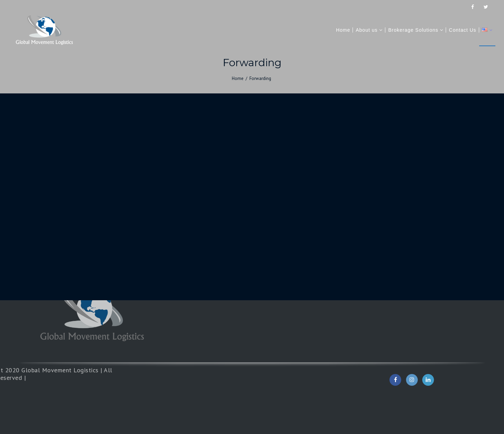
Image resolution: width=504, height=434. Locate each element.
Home (238, 78)
